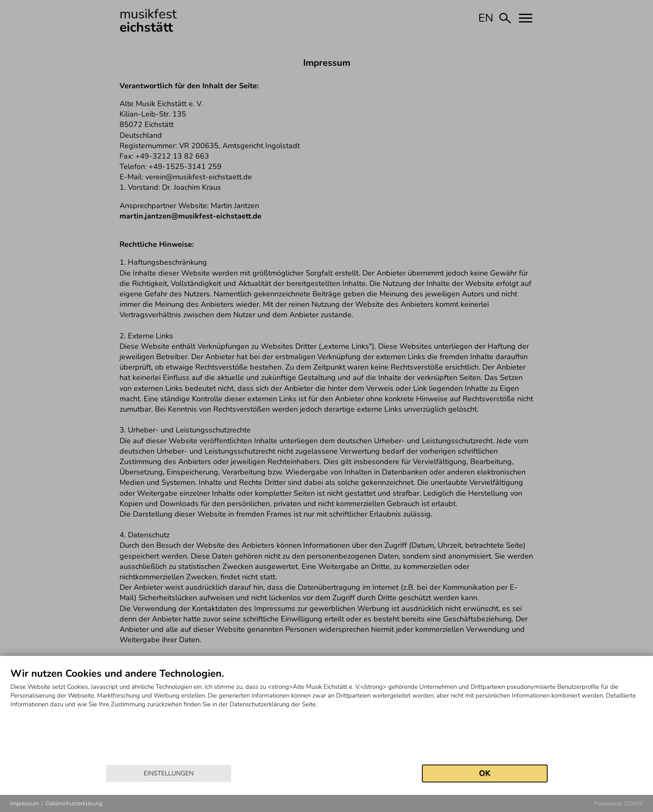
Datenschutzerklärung (74, 803)
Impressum (25, 803)
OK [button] (485, 773)
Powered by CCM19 (618, 804)
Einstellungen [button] (169, 773)
